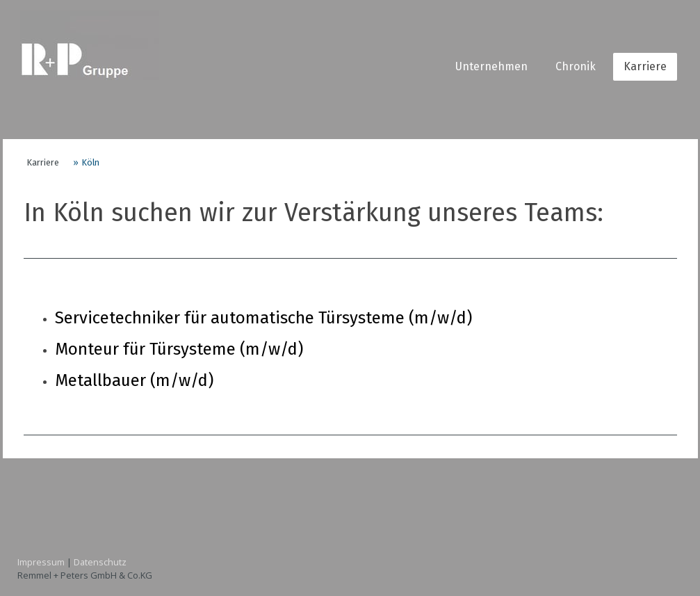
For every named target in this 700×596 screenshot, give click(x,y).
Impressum (41, 562)
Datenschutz (100, 562)
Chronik (576, 66)
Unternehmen (491, 66)
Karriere (645, 66)
